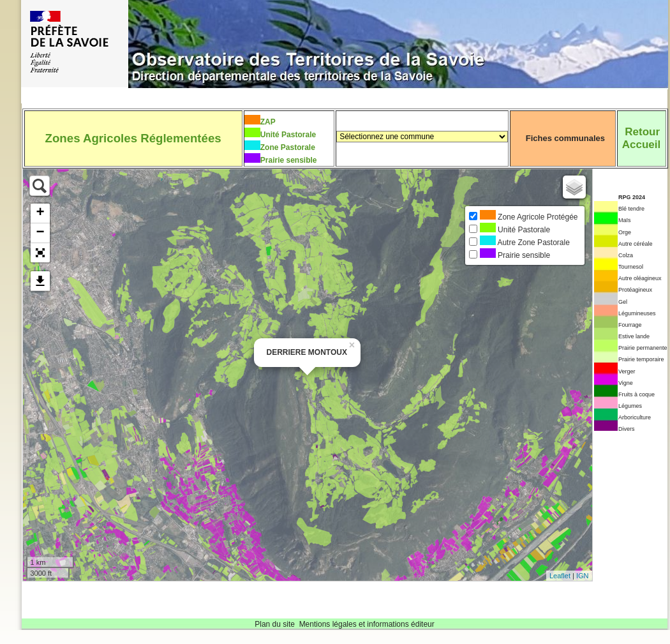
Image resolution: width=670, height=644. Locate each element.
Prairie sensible (289, 160)
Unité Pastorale (288, 135)
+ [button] (40, 213)
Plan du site (275, 624)
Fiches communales (565, 138)
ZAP (268, 122)
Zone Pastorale (288, 147)
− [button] (40, 233)
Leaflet (560, 576)
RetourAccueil (641, 138)
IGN (583, 576)
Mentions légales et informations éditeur (367, 624)
